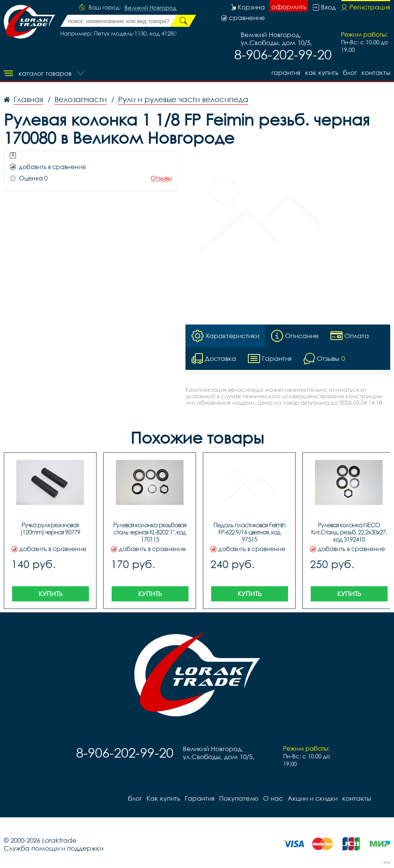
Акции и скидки (313, 798)
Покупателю (239, 798)
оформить (289, 7)
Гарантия (286, 72)
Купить (51, 594)
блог (350, 72)
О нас (273, 798)
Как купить (322, 72)
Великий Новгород (150, 8)
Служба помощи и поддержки (54, 848)
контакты (376, 72)
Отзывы (161, 178)
